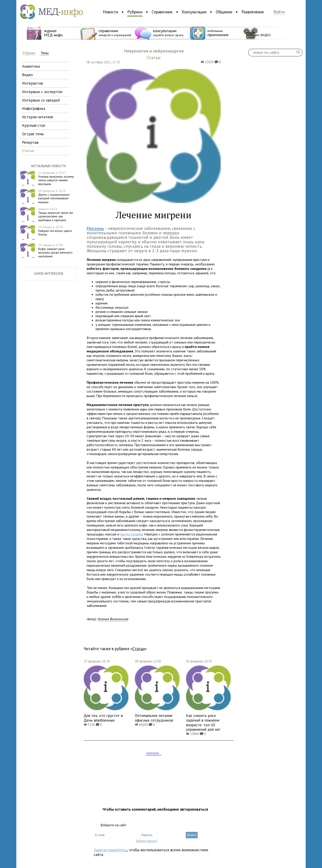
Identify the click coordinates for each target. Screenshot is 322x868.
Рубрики (135, 12)
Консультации (194, 12)
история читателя (38, 117)
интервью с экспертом (42, 92)
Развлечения (253, 12)
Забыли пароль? (146, 841)
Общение (224, 12)
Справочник (162, 12)
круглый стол (34, 125)
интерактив (32, 83)
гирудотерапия (132, 534)
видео (27, 75)
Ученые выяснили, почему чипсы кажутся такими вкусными (56, 178)
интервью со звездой (41, 100)
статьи (28, 151)
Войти (279, 12)
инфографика (34, 108)
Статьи (139, 649)
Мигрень (95, 228)
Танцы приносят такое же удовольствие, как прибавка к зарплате (56, 214)
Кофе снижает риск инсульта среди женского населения (55, 251)
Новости (110, 12)
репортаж (30, 142)
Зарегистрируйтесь (111, 850)
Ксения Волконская (113, 619)
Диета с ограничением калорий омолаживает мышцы (54, 196)
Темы (45, 53)
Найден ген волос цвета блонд (55, 231)
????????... (154, 754)
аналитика (31, 66)
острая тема (33, 134)
